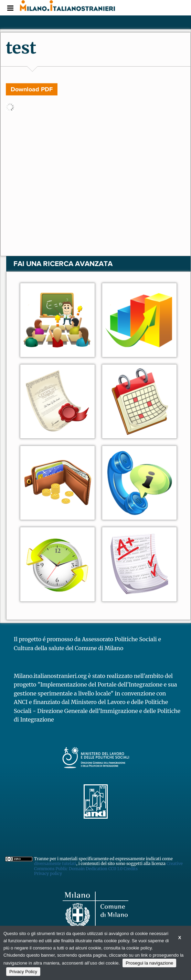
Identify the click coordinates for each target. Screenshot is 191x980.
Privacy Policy (23, 972)
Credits (131, 869)
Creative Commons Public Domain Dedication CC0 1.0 (108, 866)
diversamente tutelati (55, 863)
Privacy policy (48, 873)
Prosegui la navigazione (149, 963)
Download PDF (32, 89)
